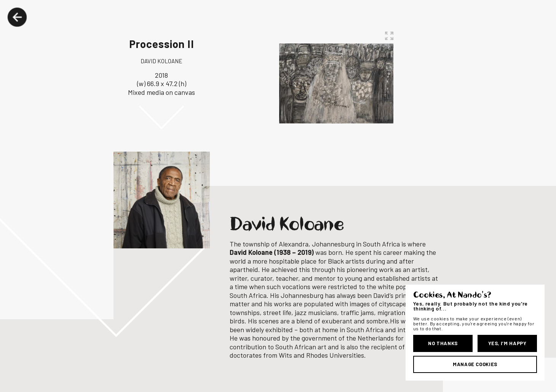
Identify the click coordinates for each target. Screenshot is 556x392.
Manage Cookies (475, 364)
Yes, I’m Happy (507, 343)
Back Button (17, 17)
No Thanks (443, 343)
